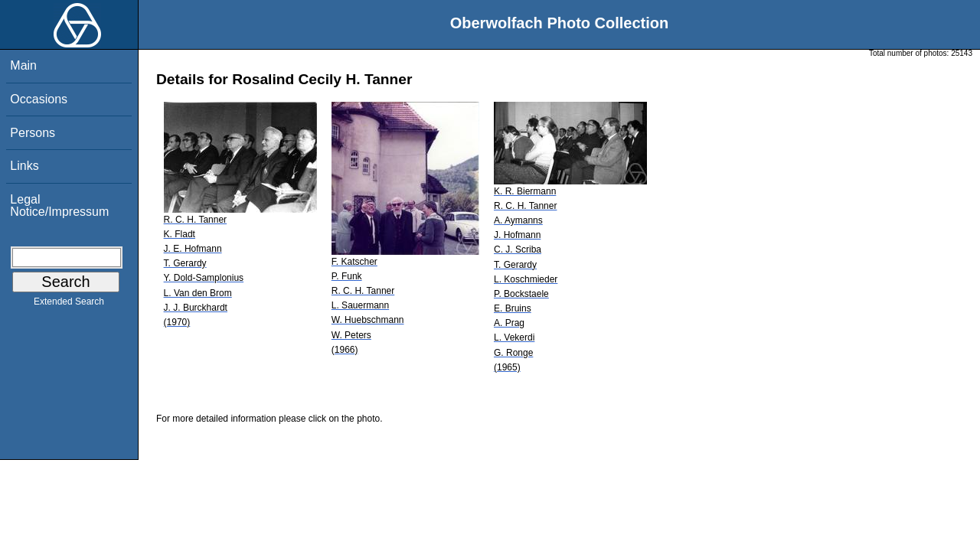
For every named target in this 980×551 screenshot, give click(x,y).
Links (24, 166)
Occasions (39, 99)
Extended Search (69, 305)
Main (23, 65)
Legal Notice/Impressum (59, 205)
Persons (33, 133)
